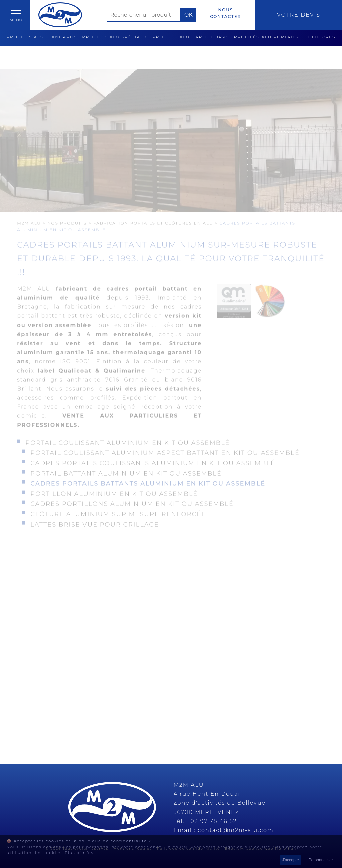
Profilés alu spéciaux (115, 37)
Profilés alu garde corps (191, 37)
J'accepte (290, 860)
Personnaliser (321, 860)
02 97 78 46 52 (214, 821)
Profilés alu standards (42, 37)
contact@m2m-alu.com (236, 830)
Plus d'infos (79, 853)
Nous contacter (226, 13)
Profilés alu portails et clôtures (285, 37)
